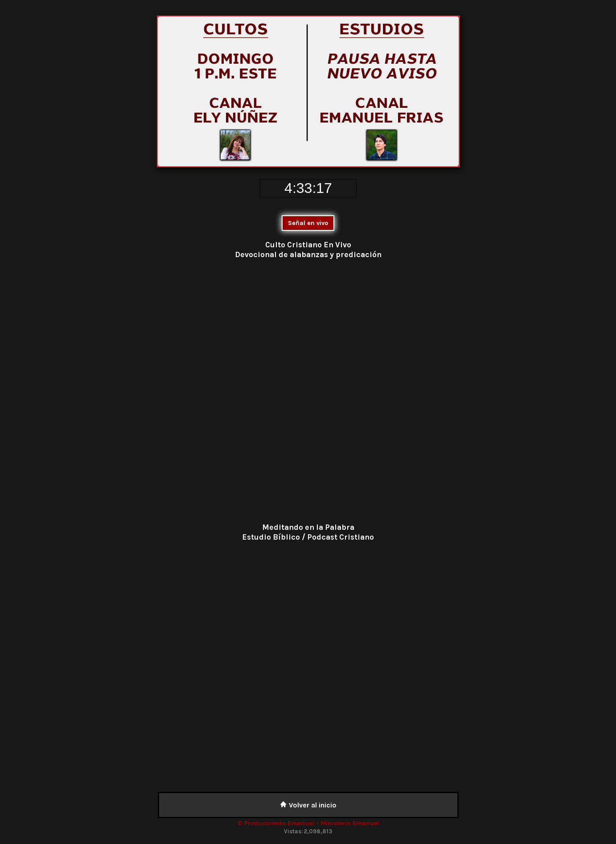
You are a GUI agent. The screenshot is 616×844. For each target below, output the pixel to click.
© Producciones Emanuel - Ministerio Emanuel (308, 823)
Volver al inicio (308, 805)
